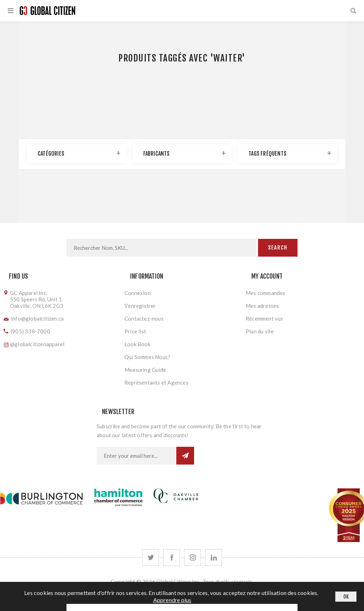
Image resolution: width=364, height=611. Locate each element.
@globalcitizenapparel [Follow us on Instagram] (37, 344)
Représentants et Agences (156, 382)
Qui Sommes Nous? (147, 357)
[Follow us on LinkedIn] (213, 558)
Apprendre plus (172, 600)
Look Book (137, 344)
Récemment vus (264, 318)
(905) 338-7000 (30, 331)
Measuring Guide (145, 370)
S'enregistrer (140, 306)
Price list (135, 331)
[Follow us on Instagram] (192, 558)
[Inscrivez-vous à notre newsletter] (136, 456)
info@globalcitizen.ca (37, 318)
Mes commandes (266, 293)
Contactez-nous (144, 318)
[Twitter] (151, 558)
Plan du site (260, 331)
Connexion (138, 293)
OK (346, 597)
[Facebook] (172, 558)
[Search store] (162, 248)
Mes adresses (262, 306)
